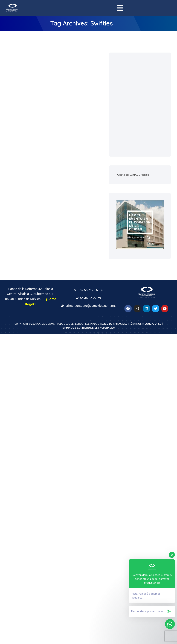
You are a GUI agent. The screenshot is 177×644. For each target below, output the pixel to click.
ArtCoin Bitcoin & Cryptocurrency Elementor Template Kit (77, 339)
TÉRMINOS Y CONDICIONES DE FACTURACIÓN (88, 328)
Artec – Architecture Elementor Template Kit (89, 339)
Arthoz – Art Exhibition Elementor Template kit (111, 339)
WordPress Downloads (59, 339)
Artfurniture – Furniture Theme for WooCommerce (100, 339)
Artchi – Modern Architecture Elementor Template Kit (64, 339)
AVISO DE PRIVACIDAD (114, 324)
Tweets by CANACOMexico (133, 175)
